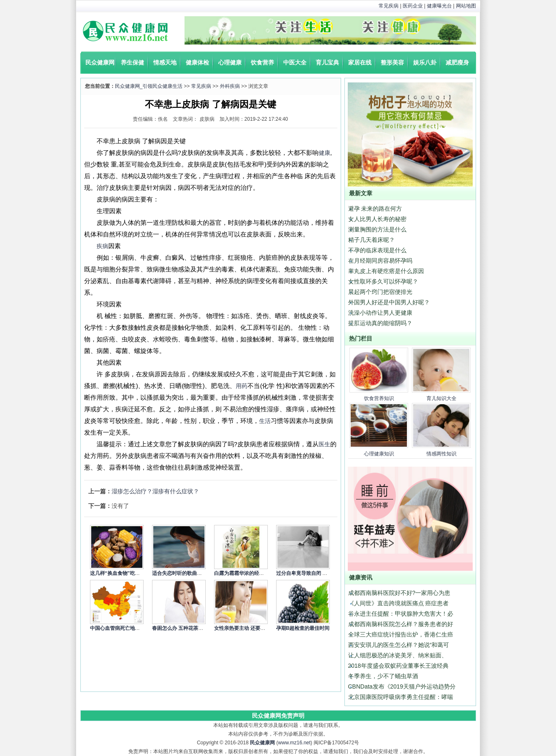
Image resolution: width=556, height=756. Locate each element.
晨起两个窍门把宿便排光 (380, 292)
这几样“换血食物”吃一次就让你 (125, 573)
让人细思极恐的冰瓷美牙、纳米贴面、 (398, 655)
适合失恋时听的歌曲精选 (180, 573)
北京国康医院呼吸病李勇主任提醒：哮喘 (401, 697)
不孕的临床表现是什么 (377, 250)
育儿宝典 (327, 62)
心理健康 (230, 62)
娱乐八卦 (425, 62)
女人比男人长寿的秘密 (377, 219)
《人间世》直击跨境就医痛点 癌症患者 (399, 603)
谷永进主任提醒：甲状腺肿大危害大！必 (401, 614)
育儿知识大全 (441, 398)
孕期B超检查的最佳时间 (303, 628)
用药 (242, 386)
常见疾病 (389, 6)
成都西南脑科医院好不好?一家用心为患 (399, 593)
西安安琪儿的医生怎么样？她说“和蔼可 (399, 645)
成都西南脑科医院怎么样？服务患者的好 (401, 624)
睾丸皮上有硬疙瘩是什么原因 (386, 271)
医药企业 (413, 6)
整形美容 (392, 62)
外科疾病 (230, 86)
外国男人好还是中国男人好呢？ (389, 302)
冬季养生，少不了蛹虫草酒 (383, 676)
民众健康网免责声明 (278, 716)
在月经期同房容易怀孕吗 (380, 261)
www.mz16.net (294, 743)
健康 (324, 153)
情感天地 (165, 62)
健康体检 (197, 62)
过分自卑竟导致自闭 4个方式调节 (313, 573)
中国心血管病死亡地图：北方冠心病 (130, 628)
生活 (265, 421)
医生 (324, 444)
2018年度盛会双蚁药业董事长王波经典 (398, 666)
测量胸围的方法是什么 (377, 229)
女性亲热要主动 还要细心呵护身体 (252, 628)
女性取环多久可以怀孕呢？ (383, 281)
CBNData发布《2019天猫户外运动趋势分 (402, 686)
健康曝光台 (439, 6)
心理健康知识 (379, 454)
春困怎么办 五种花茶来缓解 (183, 628)
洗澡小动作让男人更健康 (380, 313)
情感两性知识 (441, 454)
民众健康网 (100, 62)
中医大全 (295, 62)
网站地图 (466, 6)
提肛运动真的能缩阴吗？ (380, 323)
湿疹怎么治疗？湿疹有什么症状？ (155, 491)
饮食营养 (262, 62)
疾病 (102, 246)
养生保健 (132, 62)
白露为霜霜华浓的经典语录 (244, 573)
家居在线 (360, 62)
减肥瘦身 (457, 62)
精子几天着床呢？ (371, 240)
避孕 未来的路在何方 (375, 209)
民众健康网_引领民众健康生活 (149, 86)
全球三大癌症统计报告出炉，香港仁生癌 (401, 634)
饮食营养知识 (379, 398)
